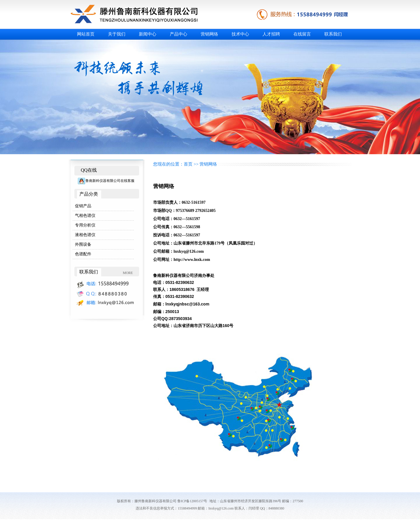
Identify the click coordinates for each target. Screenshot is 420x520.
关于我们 (117, 34)
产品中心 (178, 34)
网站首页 (86, 34)
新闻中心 (148, 34)
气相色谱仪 (85, 216)
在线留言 (302, 34)
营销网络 (209, 34)
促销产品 (83, 206)
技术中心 (240, 34)
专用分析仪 (85, 225)
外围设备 (83, 244)
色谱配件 (83, 254)
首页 (188, 164)
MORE (128, 273)
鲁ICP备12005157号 (192, 501)
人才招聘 (271, 34)
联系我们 (333, 34)
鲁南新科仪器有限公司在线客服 (106, 181)
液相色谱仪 (85, 235)
